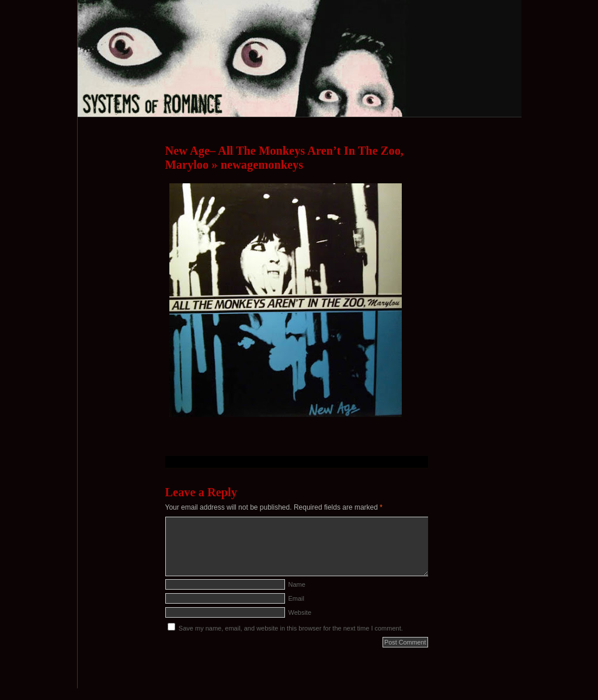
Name (297, 584)
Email (297, 598)
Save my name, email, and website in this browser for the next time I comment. (291, 628)
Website (300, 612)
